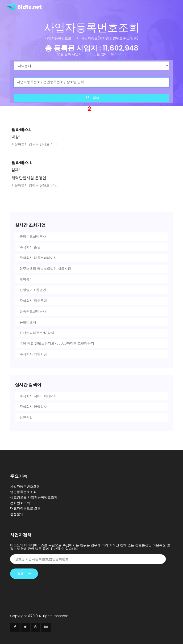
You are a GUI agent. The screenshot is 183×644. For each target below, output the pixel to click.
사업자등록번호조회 (25, 486)
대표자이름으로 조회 (25, 508)
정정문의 (17, 514)
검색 (93, 98)
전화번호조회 (20, 503)
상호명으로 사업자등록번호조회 (34, 497)
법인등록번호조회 (23, 492)
